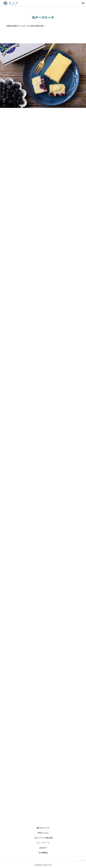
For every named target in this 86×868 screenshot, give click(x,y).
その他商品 (43, 853)
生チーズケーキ (43, 843)
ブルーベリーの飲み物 (43, 838)
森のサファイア (43, 828)
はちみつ (43, 848)
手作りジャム (43, 833)
